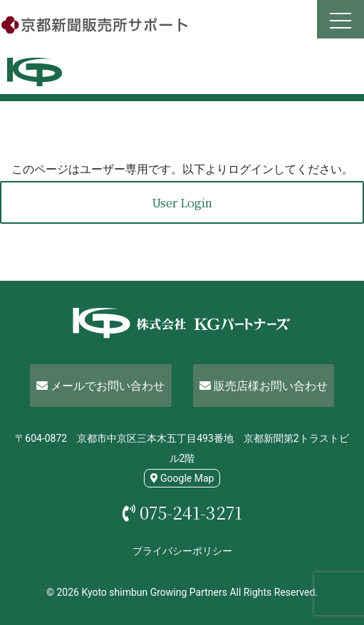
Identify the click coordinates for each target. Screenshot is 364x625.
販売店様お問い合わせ (264, 386)
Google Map (182, 478)
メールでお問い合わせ (100, 386)
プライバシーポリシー (182, 551)
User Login (182, 203)
